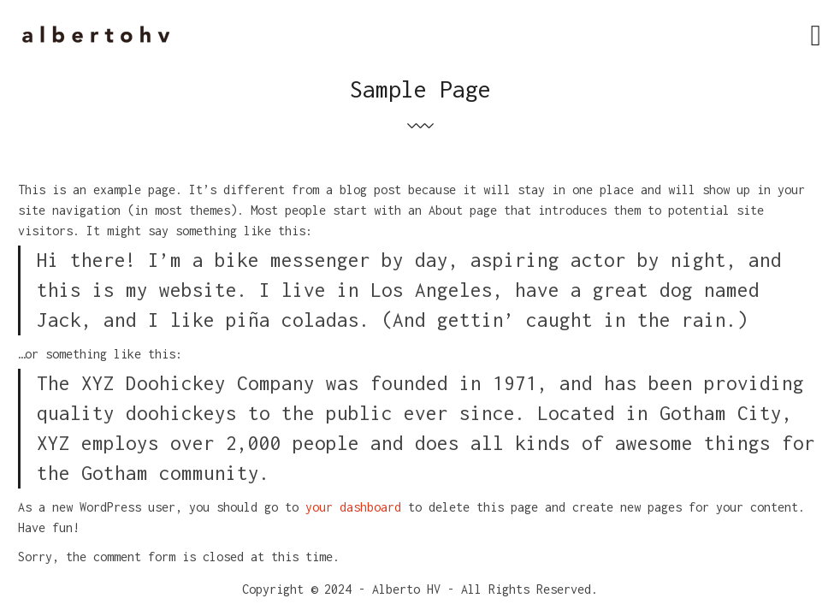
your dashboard (353, 507)
